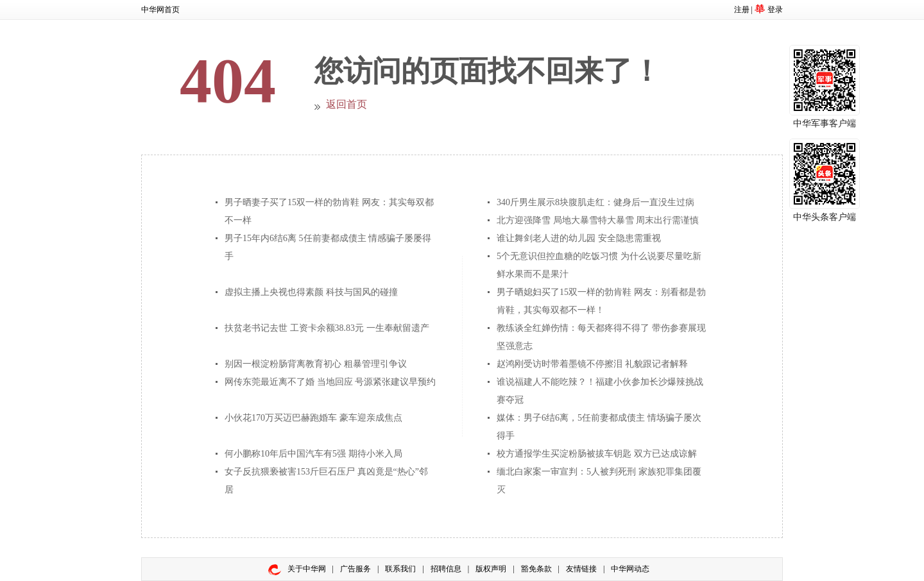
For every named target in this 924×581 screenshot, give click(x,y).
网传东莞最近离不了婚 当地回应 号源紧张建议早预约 (330, 382)
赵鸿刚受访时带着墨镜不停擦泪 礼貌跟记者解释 (592, 364)
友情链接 (581, 569)
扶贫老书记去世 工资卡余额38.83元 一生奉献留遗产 (327, 328)
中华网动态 (630, 569)
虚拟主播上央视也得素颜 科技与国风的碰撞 (311, 292)
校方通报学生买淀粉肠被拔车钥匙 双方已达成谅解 (597, 454)
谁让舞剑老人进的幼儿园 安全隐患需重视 (579, 238)
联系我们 (400, 569)
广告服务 (355, 569)
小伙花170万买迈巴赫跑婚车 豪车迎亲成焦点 (313, 418)
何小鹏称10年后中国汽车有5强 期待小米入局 (313, 454)
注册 (742, 10)
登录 (775, 10)
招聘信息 (446, 569)
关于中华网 (307, 569)
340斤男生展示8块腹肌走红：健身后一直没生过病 (595, 202)
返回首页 (346, 104)
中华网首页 (160, 10)
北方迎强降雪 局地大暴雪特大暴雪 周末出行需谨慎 (598, 220)
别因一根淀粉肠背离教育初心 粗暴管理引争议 (316, 364)
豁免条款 (536, 569)
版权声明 (491, 569)
